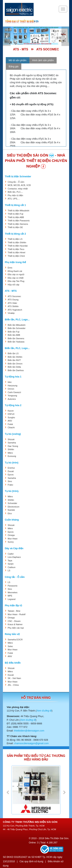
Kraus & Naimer (15, 624)
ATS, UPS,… (14, 199)
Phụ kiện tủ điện (15, 195)
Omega (11, 535)
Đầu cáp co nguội (16, 274)
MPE (10, 596)
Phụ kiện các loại (16, 628)
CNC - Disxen (14, 621)
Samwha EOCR (15, 640)
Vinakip (11, 313)
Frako (10, 485)
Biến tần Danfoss (16, 370)
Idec (10, 382)
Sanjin (11, 564)
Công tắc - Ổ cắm (16, 182)
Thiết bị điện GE (15, 227)
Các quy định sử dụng (31, 861)
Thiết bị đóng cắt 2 (15, 234)
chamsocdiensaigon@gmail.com (31, 743)
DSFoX (11, 414)
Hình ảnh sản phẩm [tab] (43, 60)
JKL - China (13, 685)
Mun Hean (13, 539)
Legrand (12, 599)
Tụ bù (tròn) (12, 463)
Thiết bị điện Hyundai (18, 246)
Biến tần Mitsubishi (17, 325)
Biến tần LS (13, 353)
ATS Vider (12, 303)
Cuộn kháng (12, 520)
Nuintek (11, 510)
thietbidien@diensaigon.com (29, 731)
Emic (10, 268)
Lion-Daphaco (14, 557)
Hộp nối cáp (13, 285)
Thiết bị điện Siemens (18, 224)
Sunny (11, 542)
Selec (10, 646)
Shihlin (11, 449)
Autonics (12, 399)
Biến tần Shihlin (15, 357)
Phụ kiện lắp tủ (13, 606)
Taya (10, 561)
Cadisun (12, 567)
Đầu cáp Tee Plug (16, 281)
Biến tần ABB (14, 335)
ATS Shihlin (13, 306)
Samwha (12, 443)
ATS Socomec (14, 296)
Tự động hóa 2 (13, 405)
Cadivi (11, 554)
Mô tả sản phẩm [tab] (18, 60)
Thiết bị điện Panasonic (19, 221)
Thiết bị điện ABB (16, 217)
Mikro (10, 453)
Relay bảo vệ (12, 634)
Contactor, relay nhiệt (18, 189)
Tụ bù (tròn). (12, 491)
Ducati (11, 471)
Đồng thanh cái (15, 271)
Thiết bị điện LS (15, 239)
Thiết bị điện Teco (16, 249)
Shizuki (11, 439)
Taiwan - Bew (14, 611)
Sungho (11, 417)
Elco (10, 513)
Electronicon (14, 507)
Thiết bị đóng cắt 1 (15, 205)
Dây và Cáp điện (14, 548)
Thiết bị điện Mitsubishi (18, 211)
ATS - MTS (11, 291)
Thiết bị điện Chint (16, 256)
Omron (11, 389)
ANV (10, 421)
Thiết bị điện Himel (16, 252)
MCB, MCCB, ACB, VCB (19, 185)
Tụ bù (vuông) (13, 434)
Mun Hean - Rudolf (17, 614)
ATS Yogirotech (15, 310)
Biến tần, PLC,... (15, 192)
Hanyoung (12, 386)
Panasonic (13, 586)
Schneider (12, 503)
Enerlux (11, 468)
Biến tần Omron (15, 364)
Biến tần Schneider (17, 328)
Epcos (11, 475)
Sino (10, 481)
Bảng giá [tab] (14, 66)
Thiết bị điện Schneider (18, 177)
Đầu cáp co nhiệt (16, 278)
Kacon (11, 411)
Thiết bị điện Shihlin (17, 242)
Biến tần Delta (14, 367)
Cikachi (11, 427)
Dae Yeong (13, 446)
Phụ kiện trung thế (15, 262)
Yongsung (12, 396)
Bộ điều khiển (13, 663)
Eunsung (12, 456)
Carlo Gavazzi (14, 392)
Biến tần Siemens (16, 338)
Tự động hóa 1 (13, 377)
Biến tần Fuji (14, 332)
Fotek (10, 424)
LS (9, 571)
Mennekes (13, 592)
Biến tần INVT (14, 360)
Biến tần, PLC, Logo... (17, 320)
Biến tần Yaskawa (16, 342)
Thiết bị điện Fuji (15, 214)
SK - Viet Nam (14, 678)
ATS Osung (13, 300)
